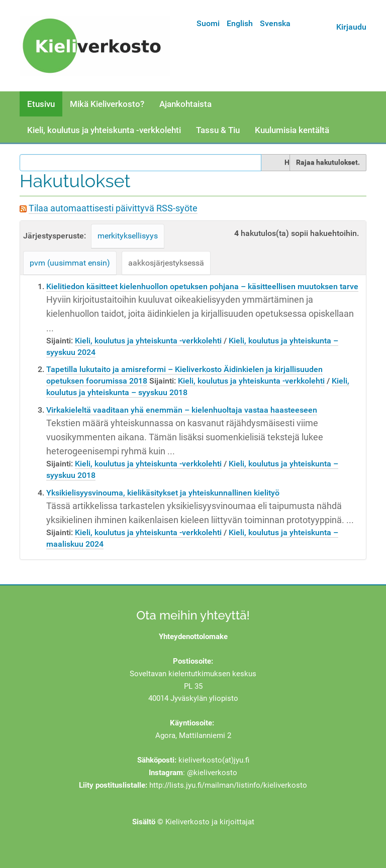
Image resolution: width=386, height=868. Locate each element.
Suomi (208, 23)
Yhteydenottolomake (193, 637)
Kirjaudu (351, 27)
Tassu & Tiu (218, 130)
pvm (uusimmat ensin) (70, 263)
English (240, 23)
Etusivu (41, 104)
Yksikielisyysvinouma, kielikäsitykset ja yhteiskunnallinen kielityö (163, 493)
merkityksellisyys (128, 236)
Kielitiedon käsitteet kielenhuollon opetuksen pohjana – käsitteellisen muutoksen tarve (202, 286)
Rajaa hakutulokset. (328, 162)
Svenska (275, 23)
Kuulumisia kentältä (292, 130)
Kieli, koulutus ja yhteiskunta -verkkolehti (104, 130)
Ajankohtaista (185, 104)
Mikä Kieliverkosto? (107, 104)
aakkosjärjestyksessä (166, 263)
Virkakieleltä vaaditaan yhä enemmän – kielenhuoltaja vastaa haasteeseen (182, 410)
